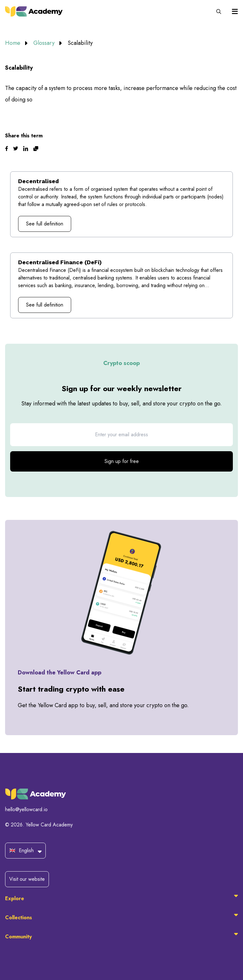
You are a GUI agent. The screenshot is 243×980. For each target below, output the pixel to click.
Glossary (45, 43)
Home (13, 43)
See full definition (45, 224)
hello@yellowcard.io (26, 809)
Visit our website (27, 879)
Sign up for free (122, 461)
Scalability (80, 43)
